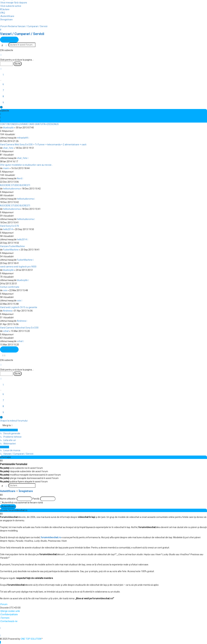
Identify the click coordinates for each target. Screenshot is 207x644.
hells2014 (8, 229)
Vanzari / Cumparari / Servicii (22, 34)
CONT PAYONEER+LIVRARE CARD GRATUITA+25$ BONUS (29, 124)
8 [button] (3, 96)
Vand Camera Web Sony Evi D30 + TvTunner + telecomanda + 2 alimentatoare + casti (43, 145)
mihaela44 (22, 138)
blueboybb (8, 128)
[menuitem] (14, 3)
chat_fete (8, 148)
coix (5, 290)
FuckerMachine (11, 250)
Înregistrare (26, 491)
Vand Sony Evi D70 (9, 226)
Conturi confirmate (10, 287)
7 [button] (3, 90)
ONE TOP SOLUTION (31, 639)
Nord (19, 178)
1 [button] (3, 75)
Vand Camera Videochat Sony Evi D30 (19, 328)
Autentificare (8, 491)
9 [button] (3, 103)
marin (6, 168)
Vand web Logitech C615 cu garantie (19, 307)
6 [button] (3, 84)
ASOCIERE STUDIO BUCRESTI (15, 185)
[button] (1, 55)
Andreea (8, 311)
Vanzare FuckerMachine (12, 246)
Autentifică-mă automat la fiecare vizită (22, 503)
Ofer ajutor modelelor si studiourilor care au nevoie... (26, 165)
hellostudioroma (11, 189)
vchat (6, 331)
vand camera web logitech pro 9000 (18, 267)
